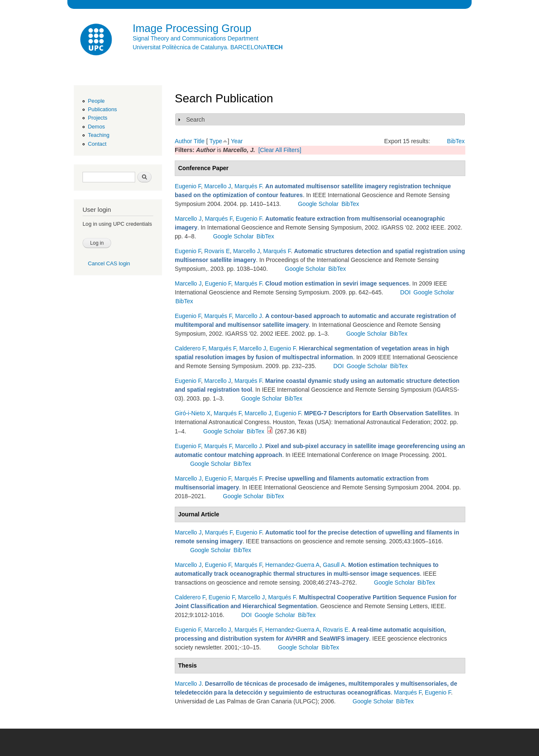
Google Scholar (318, 204)
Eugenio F (188, 186)
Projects (98, 118)
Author (183, 141)
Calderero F (190, 348)
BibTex (456, 141)
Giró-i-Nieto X (193, 413)
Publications (103, 109)
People (96, 101)
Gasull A (334, 565)
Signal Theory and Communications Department (196, 38)
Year (237, 141)
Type (216, 141)
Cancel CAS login (109, 263)
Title (199, 141)
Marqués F (248, 186)
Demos (96, 127)
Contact (97, 144)
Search (195, 120)
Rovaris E (217, 251)
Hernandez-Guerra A (292, 565)
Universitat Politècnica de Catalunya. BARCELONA (208, 47)
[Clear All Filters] (280, 150)
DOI (405, 292)
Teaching (99, 135)
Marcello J (218, 186)
